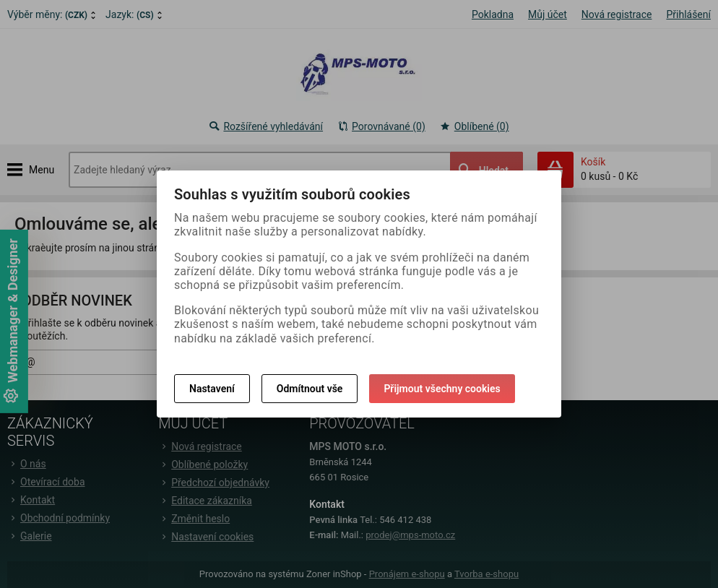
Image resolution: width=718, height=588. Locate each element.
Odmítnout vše (310, 389)
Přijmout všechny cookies (442, 389)
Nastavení (212, 389)
